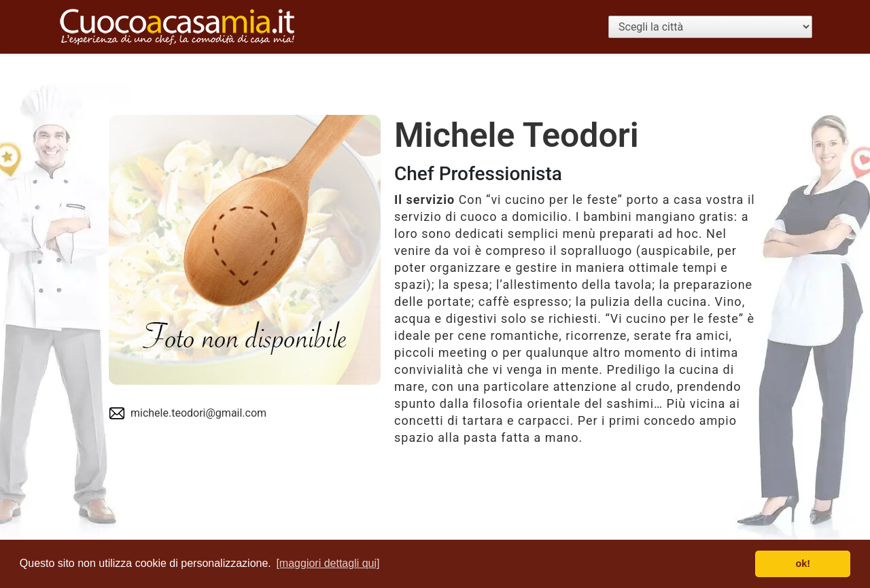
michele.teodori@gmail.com (198, 413)
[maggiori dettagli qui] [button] (328, 563)
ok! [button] (803, 564)
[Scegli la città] (710, 27)
